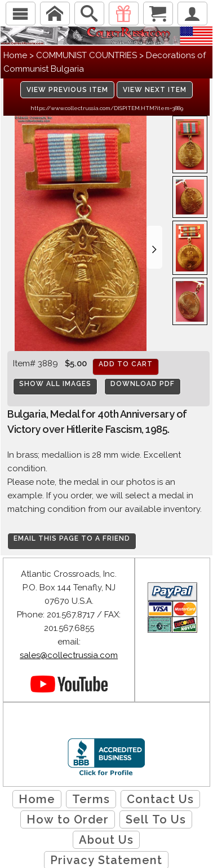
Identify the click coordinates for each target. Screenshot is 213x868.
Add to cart (126, 364)
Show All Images (55, 384)
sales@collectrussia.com (69, 655)
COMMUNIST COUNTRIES (86, 55)
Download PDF (143, 384)
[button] (154, 247)
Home (15, 55)
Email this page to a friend (72, 538)
